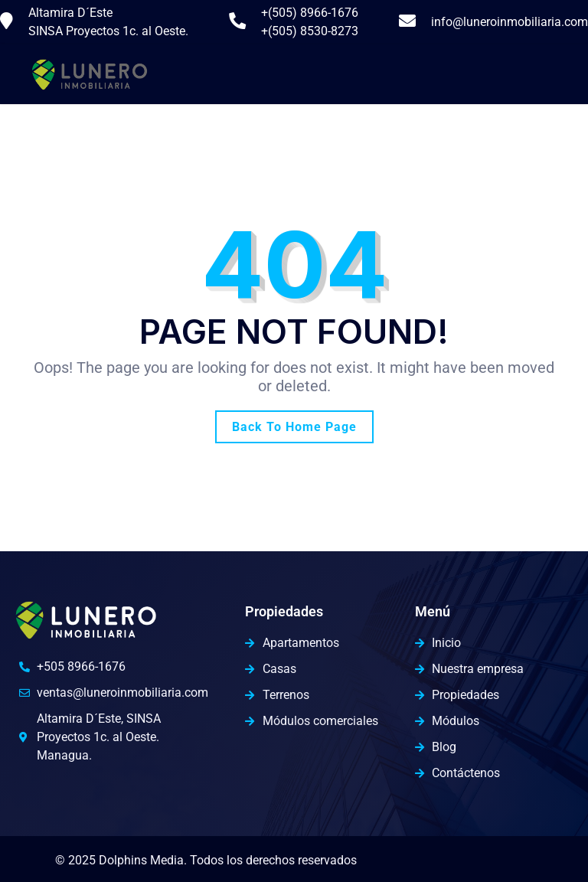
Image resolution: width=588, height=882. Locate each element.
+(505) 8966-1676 (310, 13)
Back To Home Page (294, 427)
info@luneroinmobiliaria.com (510, 22)
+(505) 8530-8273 (310, 31)
